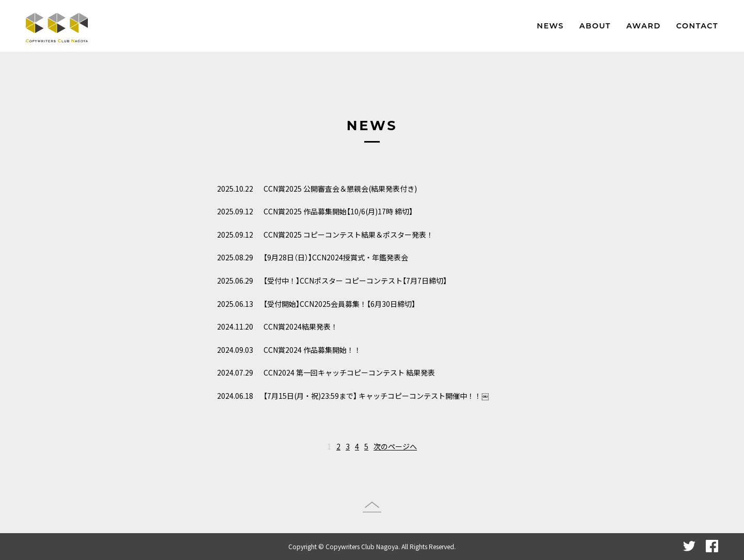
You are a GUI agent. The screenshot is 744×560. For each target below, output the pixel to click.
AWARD (644, 26)
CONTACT (697, 26)
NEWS (550, 26)
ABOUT (595, 26)
